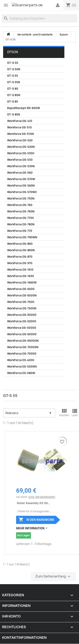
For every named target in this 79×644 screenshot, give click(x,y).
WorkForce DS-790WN (22, 237)
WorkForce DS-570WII (22, 192)
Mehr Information (30, 528)
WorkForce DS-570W (21, 179)
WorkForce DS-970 (20, 263)
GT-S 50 (13, 63)
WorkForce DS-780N (21, 224)
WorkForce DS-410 (20, 121)
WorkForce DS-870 (20, 257)
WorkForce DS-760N (21, 211)
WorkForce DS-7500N (22, 308)
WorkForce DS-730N (21, 198)
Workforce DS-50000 (22, 328)
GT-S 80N (14, 95)
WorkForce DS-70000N (23, 347)
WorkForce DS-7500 (21, 302)
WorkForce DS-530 (20, 160)
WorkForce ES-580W (21, 373)
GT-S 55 (13, 76)
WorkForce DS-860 (20, 244)
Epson (13, 52)
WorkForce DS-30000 (22, 315)
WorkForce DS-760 (20, 205)
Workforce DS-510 (19, 127)
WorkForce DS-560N (21, 186)
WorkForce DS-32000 (22, 321)
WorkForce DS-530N (21, 166)
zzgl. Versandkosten (42, 497)
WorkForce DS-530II (21, 153)
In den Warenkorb (36, 520)
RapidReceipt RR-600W (24, 108)
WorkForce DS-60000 (22, 334)
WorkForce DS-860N (21, 250)
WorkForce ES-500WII (22, 367)
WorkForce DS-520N (21, 147)
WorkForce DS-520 (20, 140)
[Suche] (39, 18)
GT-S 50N (14, 69)
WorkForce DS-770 (20, 231)
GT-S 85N (14, 114)
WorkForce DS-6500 (21, 289)
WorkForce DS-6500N (22, 295)
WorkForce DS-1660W (22, 282)
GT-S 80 (13, 89)
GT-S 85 (13, 102)
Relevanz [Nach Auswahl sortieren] (29, 413)
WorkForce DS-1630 (20, 276)
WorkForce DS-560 (20, 173)
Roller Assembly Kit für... (34, 503)
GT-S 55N (14, 82)
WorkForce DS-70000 (22, 354)
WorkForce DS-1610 (20, 270)
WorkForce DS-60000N (23, 341)
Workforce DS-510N (20, 134)
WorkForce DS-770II (20, 218)
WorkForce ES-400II (21, 360)
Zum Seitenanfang (53, 577)
